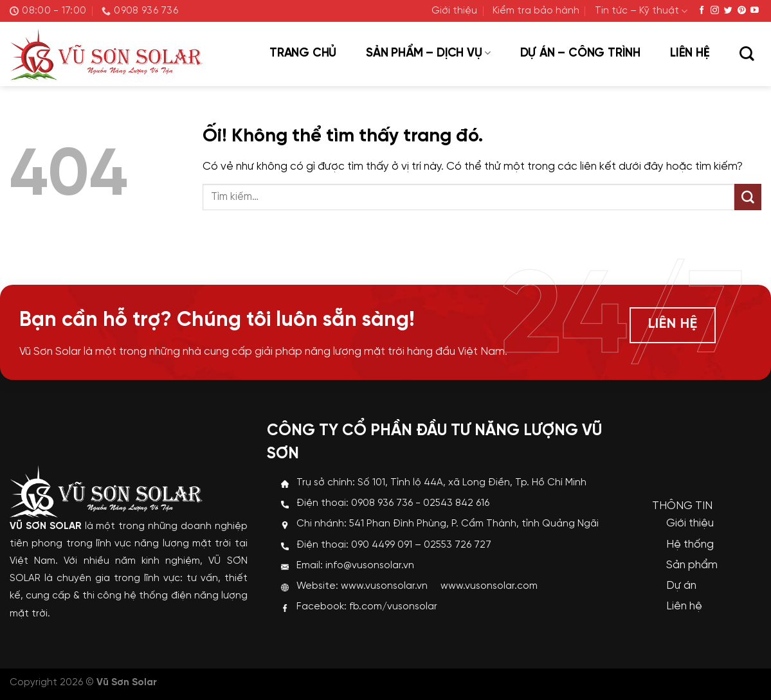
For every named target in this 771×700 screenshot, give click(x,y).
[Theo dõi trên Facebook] (702, 11)
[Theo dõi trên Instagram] (715, 11)
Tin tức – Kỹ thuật (641, 11)
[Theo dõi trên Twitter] (728, 11)
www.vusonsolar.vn (384, 586)
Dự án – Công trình (580, 53)
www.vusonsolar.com (489, 586)
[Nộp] (748, 197)
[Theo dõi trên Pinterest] (742, 11)
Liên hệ (690, 53)
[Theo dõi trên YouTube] (755, 11)
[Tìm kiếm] (747, 55)
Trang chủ (303, 53)
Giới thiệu (454, 11)
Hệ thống (690, 544)
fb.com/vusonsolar (393, 607)
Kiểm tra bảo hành (536, 11)
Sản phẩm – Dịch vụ (428, 53)
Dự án (681, 586)
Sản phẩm (692, 565)
